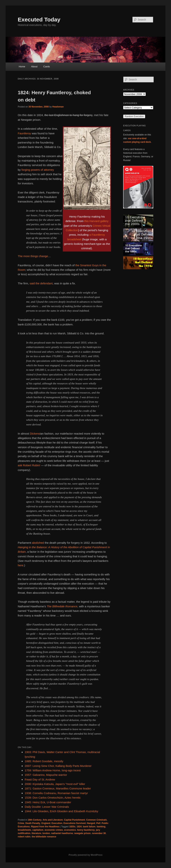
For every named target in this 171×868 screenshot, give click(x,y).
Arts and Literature (53, 820)
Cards (47, 67)
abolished (38, 543)
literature (36, 833)
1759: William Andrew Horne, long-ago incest (53, 770)
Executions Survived (75, 823)
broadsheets (24, 830)
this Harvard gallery (96, 221)
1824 (79, 827)
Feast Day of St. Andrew (40, 779)
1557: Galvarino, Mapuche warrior (46, 775)
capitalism (38, 830)
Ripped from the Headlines (45, 827)
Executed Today (39, 19)
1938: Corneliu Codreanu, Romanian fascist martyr (56, 793)
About (34, 67)
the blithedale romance (44, 837)
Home (22, 67)
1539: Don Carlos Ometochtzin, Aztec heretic (53, 798)
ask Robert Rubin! (29, 465)
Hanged (91, 823)
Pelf (98, 823)
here (21, 565)
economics (70, 830)
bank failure (89, 827)
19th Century (34, 820)
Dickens (35, 434)
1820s (72, 827)
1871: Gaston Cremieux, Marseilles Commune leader (58, 788)
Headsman (58, 107)
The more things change (33, 256)
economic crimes (54, 830)
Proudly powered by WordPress (85, 855)
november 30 (99, 833)
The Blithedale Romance (62, 606)
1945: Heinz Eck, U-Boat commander (48, 802)
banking (101, 827)
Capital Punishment (74, 820)
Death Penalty (33, 823)
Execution (57, 823)
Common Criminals (96, 820)
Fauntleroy (24, 133)
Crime (21, 823)
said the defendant (41, 283)
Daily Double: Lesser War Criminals (47, 807)
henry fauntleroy (86, 830)
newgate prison (82, 833)
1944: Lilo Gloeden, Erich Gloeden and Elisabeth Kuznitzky (61, 811)
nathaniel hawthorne (62, 833)
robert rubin (24, 837)
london (46, 833)
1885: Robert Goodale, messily (44, 761)
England (46, 823)
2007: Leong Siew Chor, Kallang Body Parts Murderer (58, 766)
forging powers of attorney (38, 170)
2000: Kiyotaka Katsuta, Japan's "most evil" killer (55, 784)
